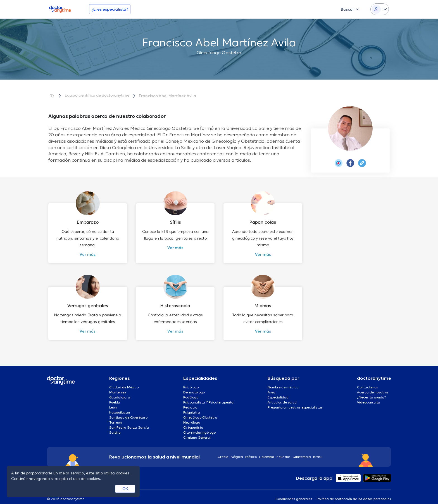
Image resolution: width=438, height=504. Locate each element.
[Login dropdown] (380, 9)
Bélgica (237, 450)
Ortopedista (193, 421)
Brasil (318, 450)
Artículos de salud (282, 396)
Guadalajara (120, 391)
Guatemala (302, 450)
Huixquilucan (120, 406)
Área (272, 386)
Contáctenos (367, 381)
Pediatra (190, 401)
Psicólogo (191, 381)
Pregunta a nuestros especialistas (295, 401)
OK (125, 489)
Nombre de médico (283, 381)
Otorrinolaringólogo (199, 426)
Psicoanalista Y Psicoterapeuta (208, 396)
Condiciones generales (294, 492)
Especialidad (278, 391)
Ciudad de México (124, 381)
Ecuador (283, 450)
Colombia (267, 450)
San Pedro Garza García (129, 421)
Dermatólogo (194, 386)
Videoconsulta (369, 396)
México (251, 450)
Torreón (116, 416)
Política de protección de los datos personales (354, 492)
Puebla (115, 396)
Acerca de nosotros (373, 386)
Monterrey (118, 386)
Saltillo (115, 426)
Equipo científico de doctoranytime (99, 95)
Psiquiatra (192, 406)
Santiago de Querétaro (128, 411)
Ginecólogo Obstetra (200, 411)
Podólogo (191, 391)
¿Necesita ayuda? (372, 391)
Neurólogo (192, 416)
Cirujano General (197, 431)
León (113, 401)
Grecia (223, 450)
